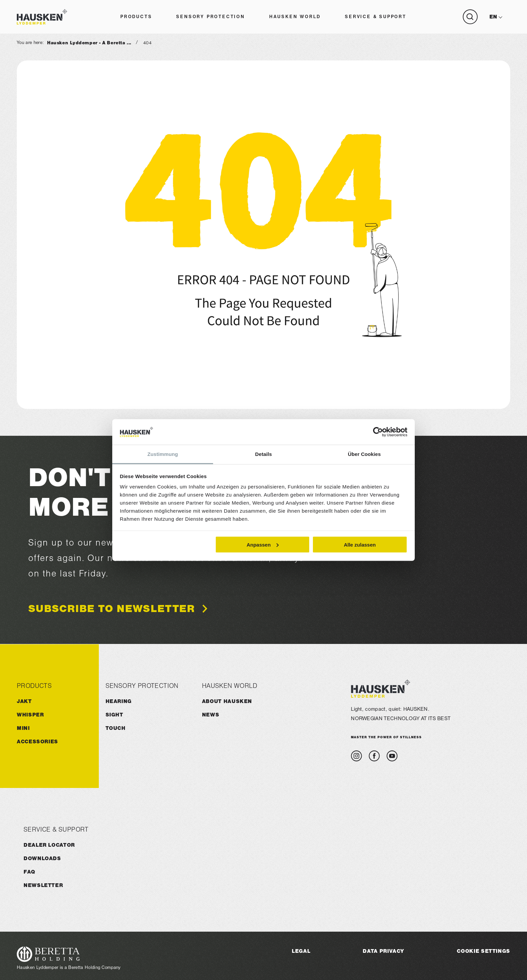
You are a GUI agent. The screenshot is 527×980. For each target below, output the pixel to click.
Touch (116, 728)
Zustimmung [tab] (163, 454)
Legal (301, 951)
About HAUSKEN (227, 701)
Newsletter (43, 885)
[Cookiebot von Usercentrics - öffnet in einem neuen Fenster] (378, 432)
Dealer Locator (49, 845)
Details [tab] (263, 454)
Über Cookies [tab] (364, 454)
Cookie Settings (483, 951)
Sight (114, 715)
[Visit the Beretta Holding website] (69, 954)
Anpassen (263, 544)
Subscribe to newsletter (111, 609)
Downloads (42, 858)
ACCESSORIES (37, 741)
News (211, 715)
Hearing (119, 701)
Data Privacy (383, 951)
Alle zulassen (360, 544)
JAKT (24, 701)
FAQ (29, 872)
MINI (23, 728)
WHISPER (30, 715)
